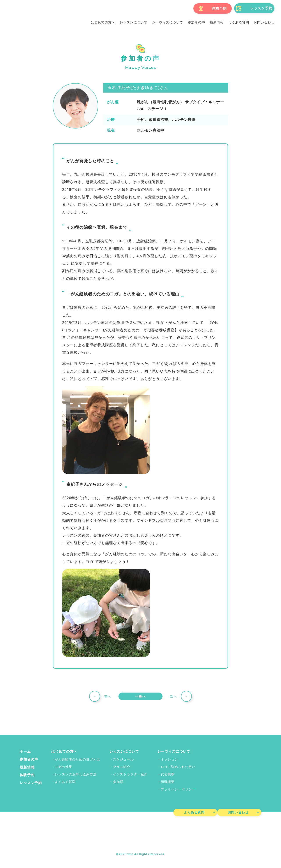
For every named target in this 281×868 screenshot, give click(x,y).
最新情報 (27, 767)
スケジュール (123, 759)
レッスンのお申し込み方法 (75, 774)
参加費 (118, 782)
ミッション (169, 759)
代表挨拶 (168, 774)
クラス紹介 (121, 767)
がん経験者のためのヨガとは (77, 759)
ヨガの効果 (63, 767)
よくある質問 (65, 782)
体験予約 (27, 774)
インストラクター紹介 (130, 774)
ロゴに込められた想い (178, 767)
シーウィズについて (173, 752)
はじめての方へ (63, 752)
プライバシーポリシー (178, 789)
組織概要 (168, 782)
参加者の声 (28, 759)
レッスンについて (123, 752)
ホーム (25, 752)
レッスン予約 (30, 782)
